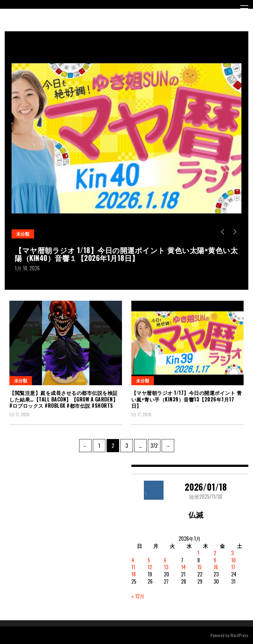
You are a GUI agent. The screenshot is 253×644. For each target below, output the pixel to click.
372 (155, 444)
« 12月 (138, 596)
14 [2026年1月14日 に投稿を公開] (183, 567)
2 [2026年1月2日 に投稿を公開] (215, 553)
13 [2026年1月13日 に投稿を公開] (166, 567)
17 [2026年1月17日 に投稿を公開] (233, 567)
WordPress (239, 635)
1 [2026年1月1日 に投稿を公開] (198, 553)
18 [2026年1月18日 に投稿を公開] (134, 574)
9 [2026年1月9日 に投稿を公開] (215, 560)
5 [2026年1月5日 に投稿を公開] (149, 560)
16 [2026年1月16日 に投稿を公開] (216, 567)
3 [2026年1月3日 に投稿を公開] (232, 553)
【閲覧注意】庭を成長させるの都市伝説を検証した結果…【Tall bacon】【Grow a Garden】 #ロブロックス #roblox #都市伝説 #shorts (64, 399)
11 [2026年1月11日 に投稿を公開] (133, 567)
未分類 (23, 234)
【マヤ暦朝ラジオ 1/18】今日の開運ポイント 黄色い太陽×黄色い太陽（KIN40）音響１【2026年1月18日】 (126, 254)
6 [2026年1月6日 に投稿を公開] (165, 560)
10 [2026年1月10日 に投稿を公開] (233, 560)
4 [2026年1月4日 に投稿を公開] (133, 560)
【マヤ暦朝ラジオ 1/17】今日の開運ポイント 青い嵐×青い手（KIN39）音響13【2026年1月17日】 (187, 399)
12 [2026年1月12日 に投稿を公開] (150, 567)
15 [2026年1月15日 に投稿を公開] (200, 567)
